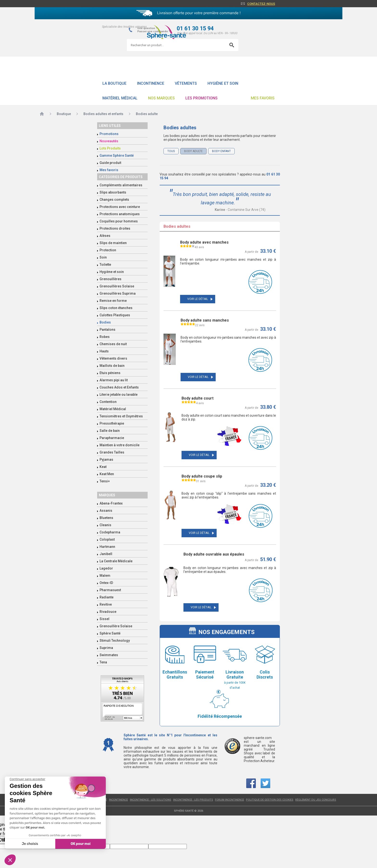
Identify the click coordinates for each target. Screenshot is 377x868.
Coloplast (107, 539)
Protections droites (115, 228)
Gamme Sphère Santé (117, 155)
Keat (103, 467)
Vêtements (186, 83)
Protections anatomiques (120, 214)
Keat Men (107, 474)
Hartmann (107, 547)
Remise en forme (113, 301)
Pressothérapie (112, 423)
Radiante (107, 597)
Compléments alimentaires (121, 185)
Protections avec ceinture (120, 207)
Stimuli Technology (115, 641)
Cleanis (105, 525)
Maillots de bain (112, 366)
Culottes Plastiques (115, 315)
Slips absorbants (113, 192)
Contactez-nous (261, 4)
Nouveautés (109, 141)
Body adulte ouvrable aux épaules (214, 554)
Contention (108, 402)
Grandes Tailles (112, 452)
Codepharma (110, 532)
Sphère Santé (110, 633)
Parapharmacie (112, 438)
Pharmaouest (110, 590)
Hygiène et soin (223, 83)
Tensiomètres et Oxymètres (121, 416)
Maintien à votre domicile (119, 445)
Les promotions (201, 98)
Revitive (106, 604)
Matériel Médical (120, 98)
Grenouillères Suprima (118, 293)
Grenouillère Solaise (116, 626)
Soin (103, 257)
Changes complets (114, 200)
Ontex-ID (106, 583)
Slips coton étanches (116, 308)
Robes (105, 337)
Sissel (104, 619)
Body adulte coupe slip (202, 476)
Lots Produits (110, 148)
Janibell (106, 554)
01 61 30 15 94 (195, 29)
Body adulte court (198, 398)
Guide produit (110, 163)
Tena (103, 662)
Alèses (105, 236)
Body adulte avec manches (204, 242)
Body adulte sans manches (205, 320)
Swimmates (109, 655)
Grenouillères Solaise (117, 286)
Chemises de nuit (113, 344)
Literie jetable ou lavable (119, 395)
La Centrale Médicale (116, 561)
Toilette (105, 265)
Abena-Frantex (111, 503)
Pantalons (107, 330)
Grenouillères (110, 279)
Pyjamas (106, 460)
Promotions (109, 134)
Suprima (106, 648)
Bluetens (106, 518)
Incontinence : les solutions (151, 800)
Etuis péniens (110, 373)
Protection (108, 250)
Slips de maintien (113, 243)
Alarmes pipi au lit (114, 380)
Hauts (104, 351)
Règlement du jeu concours (316, 800)
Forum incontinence (229, 800)
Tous (171, 151)
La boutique (114, 83)
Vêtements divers (113, 358)
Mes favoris (263, 98)
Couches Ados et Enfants (119, 387)
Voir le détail (198, 299)
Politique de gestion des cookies (270, 800)
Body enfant (221, 151)
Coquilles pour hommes (119, 221)
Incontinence (151, 83)
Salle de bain (110, 431)
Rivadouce (108, 612)
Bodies (105, 322)
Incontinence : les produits (193, 800)
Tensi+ (105, 481)
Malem (105, 576)
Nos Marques (161, 98)
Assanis (106, 511)
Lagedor (106, 568)
